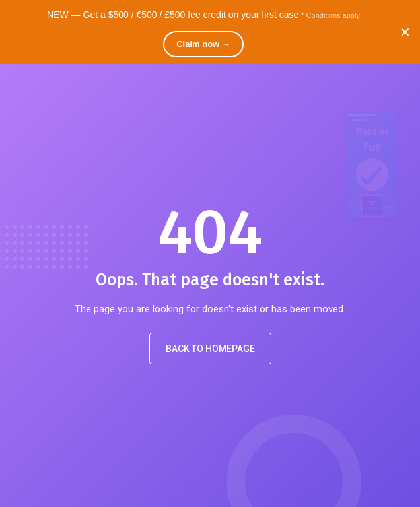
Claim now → (203, 44)
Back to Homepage (210, 349)
